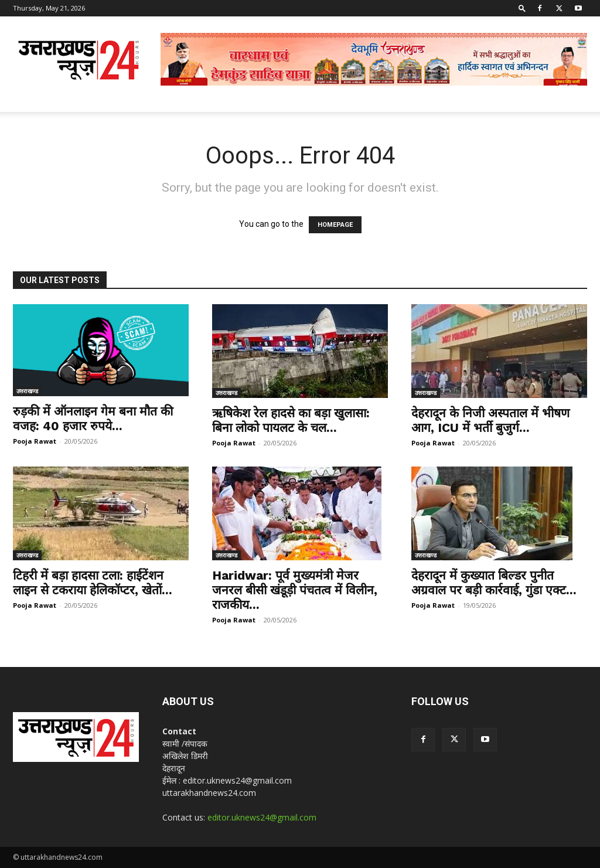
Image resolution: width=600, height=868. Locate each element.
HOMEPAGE (335, 225)
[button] (522, 8)
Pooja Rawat (35, 441)
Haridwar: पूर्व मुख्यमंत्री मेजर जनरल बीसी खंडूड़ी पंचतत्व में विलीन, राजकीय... (295, 590)
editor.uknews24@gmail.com (262, 817)
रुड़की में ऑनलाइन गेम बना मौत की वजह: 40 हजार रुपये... (93, 418)
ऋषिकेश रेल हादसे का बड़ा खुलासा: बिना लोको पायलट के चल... (291, 420)
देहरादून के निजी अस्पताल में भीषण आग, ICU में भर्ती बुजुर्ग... (490, 420)
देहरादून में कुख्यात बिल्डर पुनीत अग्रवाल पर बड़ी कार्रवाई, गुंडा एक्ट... (494, 583)
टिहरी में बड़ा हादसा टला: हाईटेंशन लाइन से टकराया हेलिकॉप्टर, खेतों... (93, 583)
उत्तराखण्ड (27, 391)
